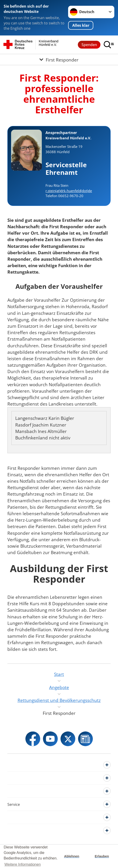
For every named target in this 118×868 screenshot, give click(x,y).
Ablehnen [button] (72, 856)
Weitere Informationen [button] (23, 864)
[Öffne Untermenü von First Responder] (59, 60)
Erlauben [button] (102, 856)
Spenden (89, 45)
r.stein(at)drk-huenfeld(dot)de (69, 191)
